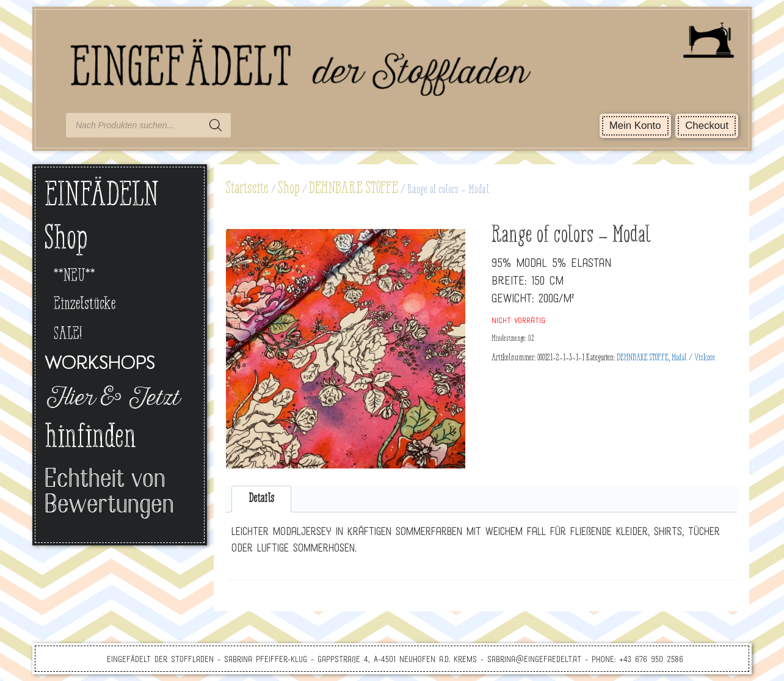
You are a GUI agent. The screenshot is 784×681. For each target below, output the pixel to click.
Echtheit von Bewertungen (109, 493)
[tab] (262, 499)
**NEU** (74, 276)
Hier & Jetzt (111, 399)
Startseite (247, 189)
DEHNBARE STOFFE (354, 189)
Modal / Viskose (693, 358)
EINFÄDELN (102, 196)
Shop (289, 189)
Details (261, 499)
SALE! (68, 334)
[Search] (216, 125)
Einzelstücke (85, 304)
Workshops (100, 364)
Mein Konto (635, 126)
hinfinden (90, 439)
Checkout (707, 126)
